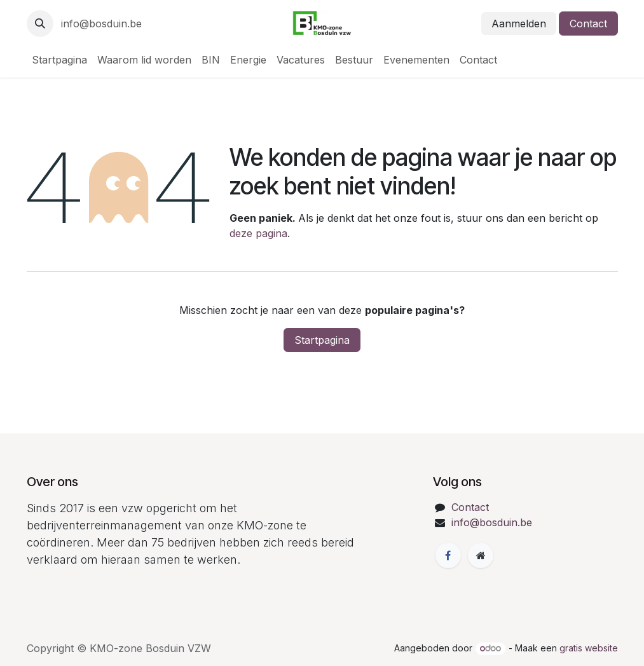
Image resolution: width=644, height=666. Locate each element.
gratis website (589, 648)
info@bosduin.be (101, 24)
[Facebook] (448, 555)
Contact (588, 24)
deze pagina (258, 233)
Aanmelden (519, 24)
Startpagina (322, 340)
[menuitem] (59, 60)
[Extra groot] (481, 555)
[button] (40, 24)
